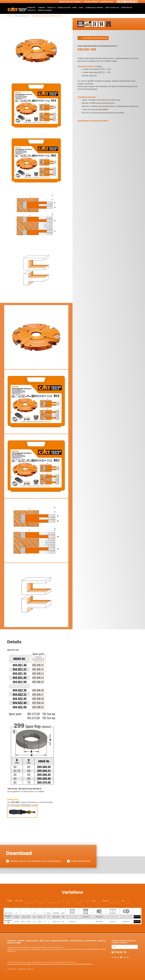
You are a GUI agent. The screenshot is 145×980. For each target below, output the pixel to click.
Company (41, 8)
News (75, 8)
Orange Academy (45, 10)
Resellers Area (107, 2)
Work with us (127, 8)
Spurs (94, 901)
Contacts (31, 10)
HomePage (31, 8)
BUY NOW (137, 917)
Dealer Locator (64, 8)
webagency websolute (120, 957)
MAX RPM (105, 901)
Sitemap (30, 969)
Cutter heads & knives (22, 16)
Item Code (19, 901)
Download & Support (94, 8)
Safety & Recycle (112, 8)
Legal (81, 8)
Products (51, 8)
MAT (123, 901)
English (95, 2)
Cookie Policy (22, 969)
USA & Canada (76, 2)
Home (9, 16)
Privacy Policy (12, 969)
